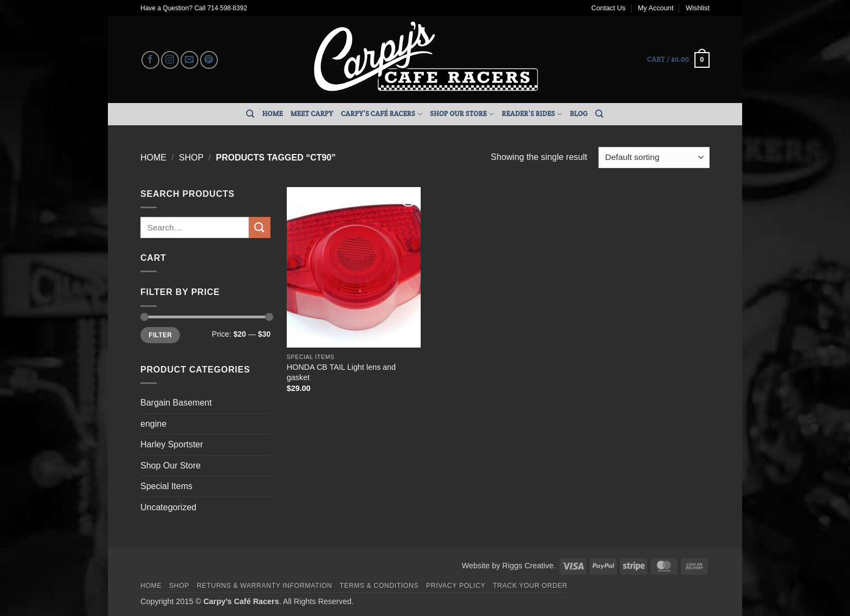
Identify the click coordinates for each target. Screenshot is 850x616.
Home (273, 114)
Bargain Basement (176, 403)
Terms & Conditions (379, 586)
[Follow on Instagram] (170, 60)
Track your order (530, 586)
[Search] (250, 114)
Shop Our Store (462, 114)
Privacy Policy (456, 586)
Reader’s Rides (532, 114)
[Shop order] (654, 158)
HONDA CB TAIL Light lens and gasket (341, 372)
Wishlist (698, 8)
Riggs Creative (528, 566)
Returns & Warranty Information (265, 586)
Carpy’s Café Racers (382, 114)
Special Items (166, 486)
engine (153, 424)
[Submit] (260, 227)
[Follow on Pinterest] (209, 60)
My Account (655, 8)
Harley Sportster (172, 444)
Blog (579, 114)
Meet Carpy (312, 114)
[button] (678, 60)
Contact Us (608, 8)
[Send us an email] (189, 60)
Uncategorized (168, 507)
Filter (160, 335)
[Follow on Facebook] (150, 60)
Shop (191, 158)
